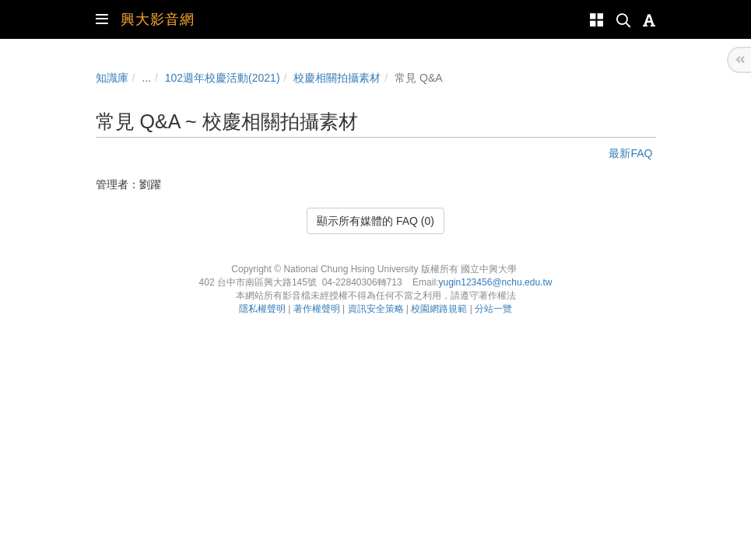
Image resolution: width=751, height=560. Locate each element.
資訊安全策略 (376, 309)
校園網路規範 (439, 309)
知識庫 (112, 78)
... (146, 78)
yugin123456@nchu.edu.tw (495, 282)
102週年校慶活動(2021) (223, 78)
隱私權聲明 (262, 309)
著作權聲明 (317, 309)
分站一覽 (493, 309)
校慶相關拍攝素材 (337, 78)
